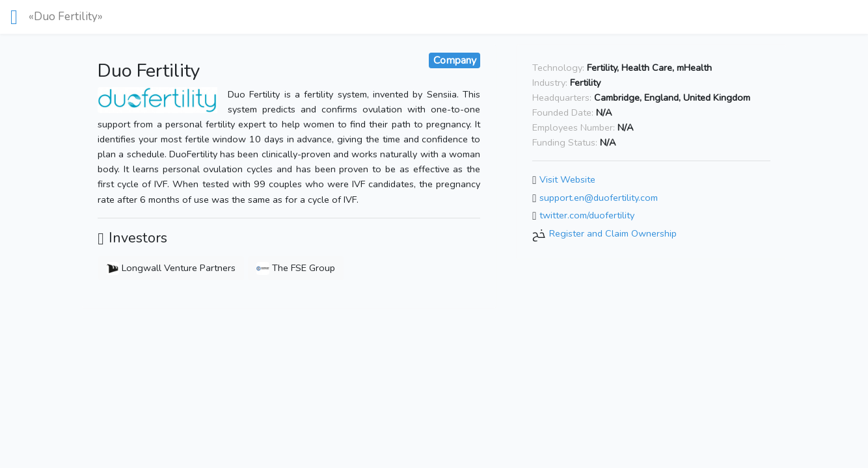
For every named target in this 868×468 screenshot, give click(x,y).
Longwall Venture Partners (171, 268)
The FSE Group (296, 268)
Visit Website (567, 179)
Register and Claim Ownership (613, 233)
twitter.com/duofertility (587, 216)
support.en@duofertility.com (599, 198)
